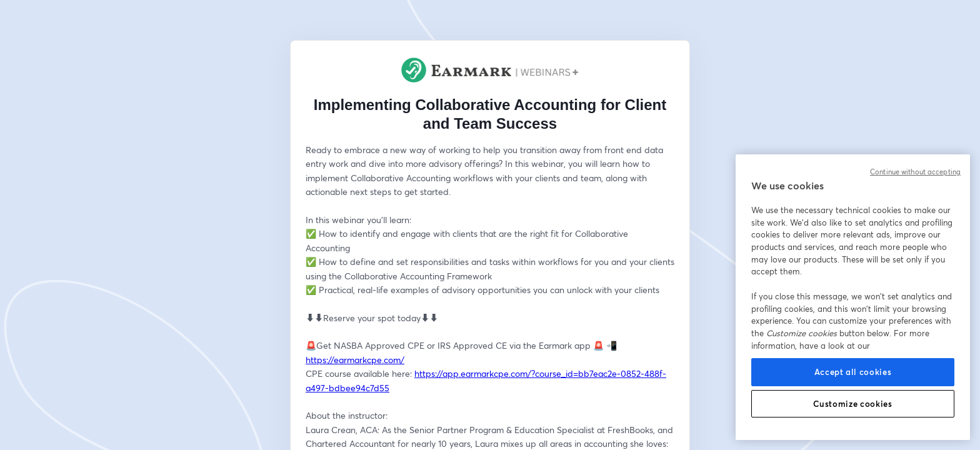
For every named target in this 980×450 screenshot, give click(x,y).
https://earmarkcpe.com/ (355, 360)
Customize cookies (852, 404)
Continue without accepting (915, 172)
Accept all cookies (853, 372)
